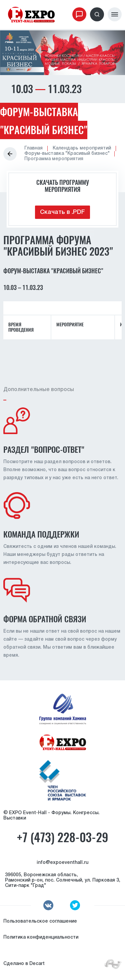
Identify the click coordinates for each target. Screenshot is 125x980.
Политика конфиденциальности (41, 937)
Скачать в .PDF (62, 212)
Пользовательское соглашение (40, 921)
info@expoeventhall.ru (62, 863)
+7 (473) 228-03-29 (62, 837)
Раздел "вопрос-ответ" (44, 449)
